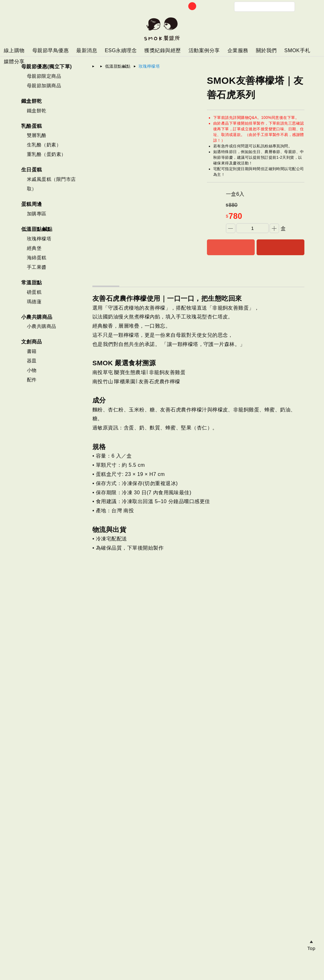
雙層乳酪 (37, 135)
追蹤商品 (311, 931)
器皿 (32, 361)
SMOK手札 (297, 50)
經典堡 (34, 248)
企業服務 (238, 50)
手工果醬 (37, 267)
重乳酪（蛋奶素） (47, 154)
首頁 (101, 66)
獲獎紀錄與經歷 (162, 50)
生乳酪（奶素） (44, 145)
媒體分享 (14, 62)
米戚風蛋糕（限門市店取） (51, 184)
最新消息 (87, 50)
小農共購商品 (42, 326)
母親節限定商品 (44, 76)
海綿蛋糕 (37, 258)
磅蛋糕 (34, 292)
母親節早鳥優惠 (50, 50)
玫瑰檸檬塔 (39, 239)
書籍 (32, 351)
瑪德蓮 (34, 302)
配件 (32, 380)
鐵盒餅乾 (37, 111)
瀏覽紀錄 (311, 895)
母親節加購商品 (44, 86)
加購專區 (37, 214)
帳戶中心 (215, 6)
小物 (32, 370)
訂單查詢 (202, 6)
